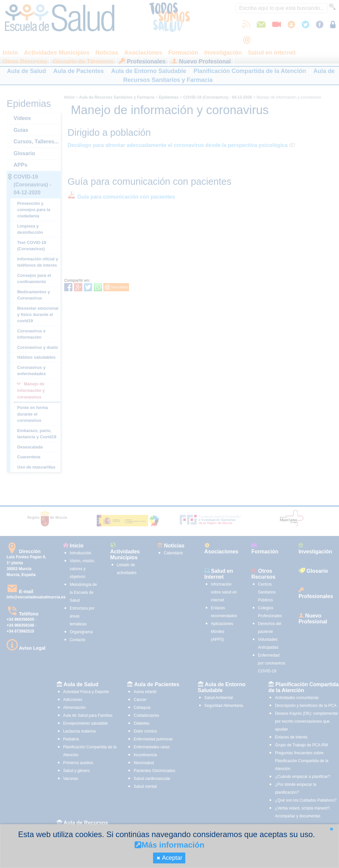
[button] (331, 829)
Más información (169, 845)
